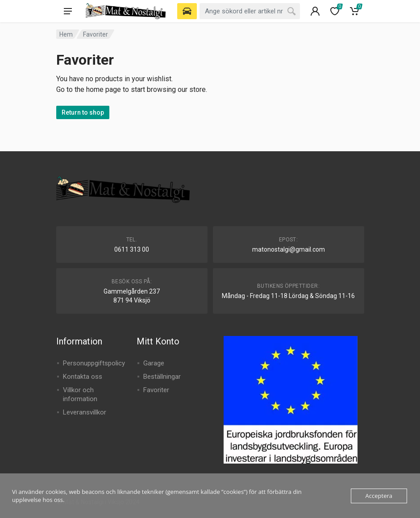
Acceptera (379, 496)
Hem (66, 34)
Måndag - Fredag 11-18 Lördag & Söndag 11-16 (288, 296)
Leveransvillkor (85, 412)
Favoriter (156, 390)
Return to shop (83, 112)
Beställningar (162, 377)
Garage (154, 363)
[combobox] (250, 11)
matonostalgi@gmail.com (289, 249)
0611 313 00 (132, 249)
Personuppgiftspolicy (94, 363)
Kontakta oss (83, 377)
